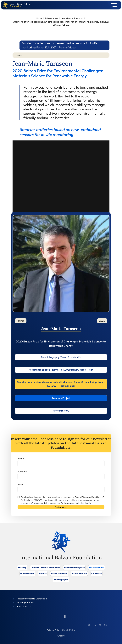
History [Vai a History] (22, 568)
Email (20, 484)
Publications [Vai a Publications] (27, 573)
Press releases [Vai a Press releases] (59, 573)
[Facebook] (48, 616)
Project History (61, 411)
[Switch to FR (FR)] (100, 625)
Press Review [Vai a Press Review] (79, 573)
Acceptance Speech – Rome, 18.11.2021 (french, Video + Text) (61, 370)
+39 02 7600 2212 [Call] (26, 606)
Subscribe (61, 507)
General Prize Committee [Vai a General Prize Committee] (45, 568)
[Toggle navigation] (113, 5)
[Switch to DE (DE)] (94, 625)
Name (21, 459)
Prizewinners (52, 18)
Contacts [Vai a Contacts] (97, 573)
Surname (22, 472)
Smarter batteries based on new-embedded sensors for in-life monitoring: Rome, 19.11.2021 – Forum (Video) (61, 384)
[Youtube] (74, 616)
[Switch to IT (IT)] (89, 625)
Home (39, 18)
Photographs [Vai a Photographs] (61, 579)
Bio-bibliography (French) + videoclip (61, 357)
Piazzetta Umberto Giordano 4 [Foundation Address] (32, 599)
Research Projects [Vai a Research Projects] (74, 568)
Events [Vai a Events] (43, 573)
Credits (61, 636)
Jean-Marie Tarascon (72, 18)
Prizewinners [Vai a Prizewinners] (97, 568)
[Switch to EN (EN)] (105, 625)
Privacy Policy (54, 630)
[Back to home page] (6, 5)
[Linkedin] (57, 616)
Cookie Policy (69, 630)
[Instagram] (65, 616)
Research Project (61, 398)
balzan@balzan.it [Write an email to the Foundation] (25, 603)
